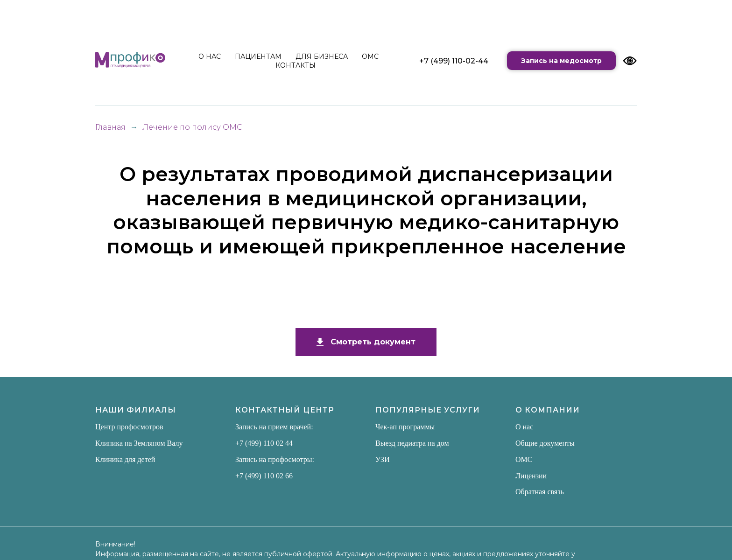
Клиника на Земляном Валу (139, 443)
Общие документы (545, 443)
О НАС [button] (210, 56)
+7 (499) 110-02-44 (454, 61)
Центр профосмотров (129, 427)
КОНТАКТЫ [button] (296, 65)
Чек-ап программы (405, 427)
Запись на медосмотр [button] (561, 61)
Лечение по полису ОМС (192, 127)
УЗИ (383, 459)
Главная (110, 127)
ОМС (370, 56)
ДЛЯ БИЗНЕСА (322, 56)
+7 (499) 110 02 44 (264, 443)
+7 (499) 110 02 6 (262, 476)
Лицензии (531, 476)
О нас (524, 427)
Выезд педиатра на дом (412, 443)
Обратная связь (540, 492)
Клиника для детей (125, 459)
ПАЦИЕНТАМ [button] (258, 56)
